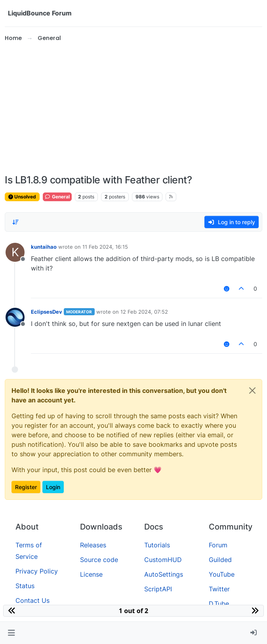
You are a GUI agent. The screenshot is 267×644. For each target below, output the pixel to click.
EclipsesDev (47, 312)
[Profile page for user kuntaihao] (15, 252)
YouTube (222, 574)
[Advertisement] (133, 109)
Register (26, 487)
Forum (218, 545)
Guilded (220, 560)
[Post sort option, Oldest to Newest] (15, 222)
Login (53, 487)
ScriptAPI (158, 589)
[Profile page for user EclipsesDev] (15, 317)
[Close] (252, 391)
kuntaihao (44, 247)
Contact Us (32, 600)
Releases (93, 545)
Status (25, 586)
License (91, 574)
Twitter (219, 589)
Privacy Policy (37, 571)
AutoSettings (164, 574)
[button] (11, 633)
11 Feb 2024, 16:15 (105, 247)
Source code (99, 560)
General (57, 197)
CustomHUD (163, 560)
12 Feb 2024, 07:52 (144, 312)
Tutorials (157, 545)
